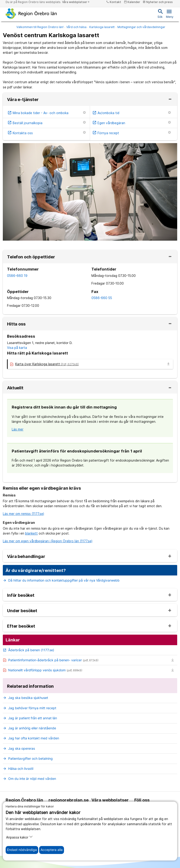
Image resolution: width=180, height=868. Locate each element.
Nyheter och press (158, 2)
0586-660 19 (17, 276)
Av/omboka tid (106, 113)
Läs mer (18, 429)
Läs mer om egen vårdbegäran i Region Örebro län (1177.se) (48, 541)
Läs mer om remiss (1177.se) (23, 514)
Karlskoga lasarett (102, 27)
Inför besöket (21, 595)
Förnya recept (106, 133)
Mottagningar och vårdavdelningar (141, 27)
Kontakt (114, 2)
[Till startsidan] (31, 14)
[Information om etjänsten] (84, 113)
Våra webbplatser (76, 2)
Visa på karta (17, 348)
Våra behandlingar (26, 557)
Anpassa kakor (19, 837)
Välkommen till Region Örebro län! (40, 27)
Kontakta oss (20, 133)
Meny (170, 13)
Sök (160, 13)
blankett (31, 533)
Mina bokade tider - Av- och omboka (38, 113)
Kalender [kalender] (132, 2)
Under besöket (22, 611)
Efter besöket (21, 626)
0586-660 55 (102, 298)
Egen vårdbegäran (109, 123)
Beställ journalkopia (25, 123)
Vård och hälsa (76, 27)
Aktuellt (15, 388)
